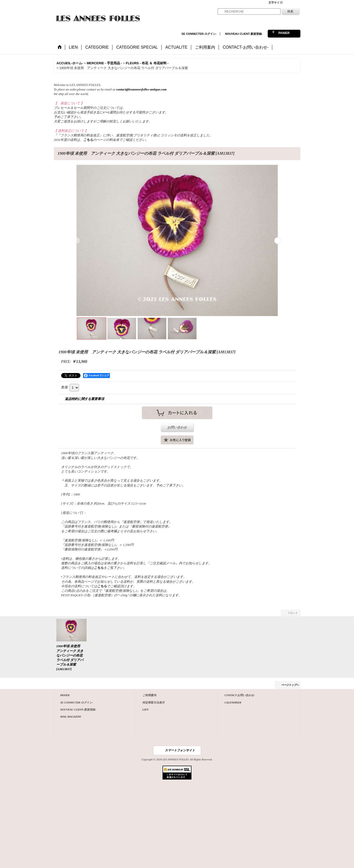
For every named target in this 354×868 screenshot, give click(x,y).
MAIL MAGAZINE (71, 717)
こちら (88, 140)
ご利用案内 (149, 695)
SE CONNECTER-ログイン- (199, 34)
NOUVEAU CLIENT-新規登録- (244, 34)
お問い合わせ (177, 427)
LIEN (145, 709)
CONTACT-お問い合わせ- (240, 695)
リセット (293, 613)
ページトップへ (290, 685)
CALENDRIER (233, 702)
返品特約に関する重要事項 (85, 399)
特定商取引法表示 (153, 702)
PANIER (65, 695)
